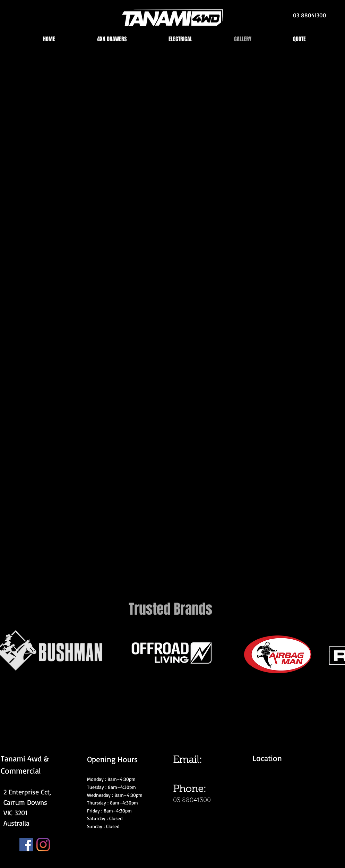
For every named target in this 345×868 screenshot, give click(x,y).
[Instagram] (43, 845)
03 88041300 (192, 801)
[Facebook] (26, 845)
